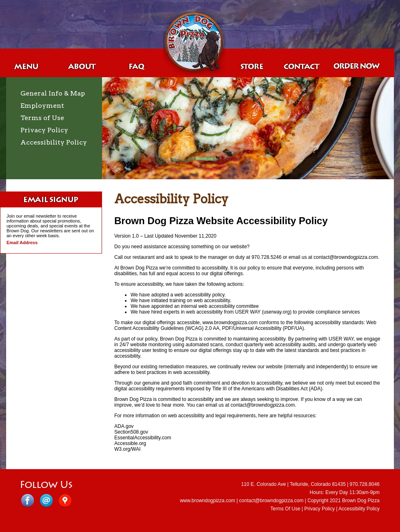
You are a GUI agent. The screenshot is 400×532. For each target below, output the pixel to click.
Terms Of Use (285, 509)
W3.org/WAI (127, 449)
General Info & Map (53, 93)
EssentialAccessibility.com (143, 438)
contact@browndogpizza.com (271, 501)
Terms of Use (42, 118)
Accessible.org (130, 443)
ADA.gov (124, 426)
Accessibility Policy (54, 142)
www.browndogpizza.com (208, 501)
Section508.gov (131, 432)
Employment (42, 106)
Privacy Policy (44, 130)
